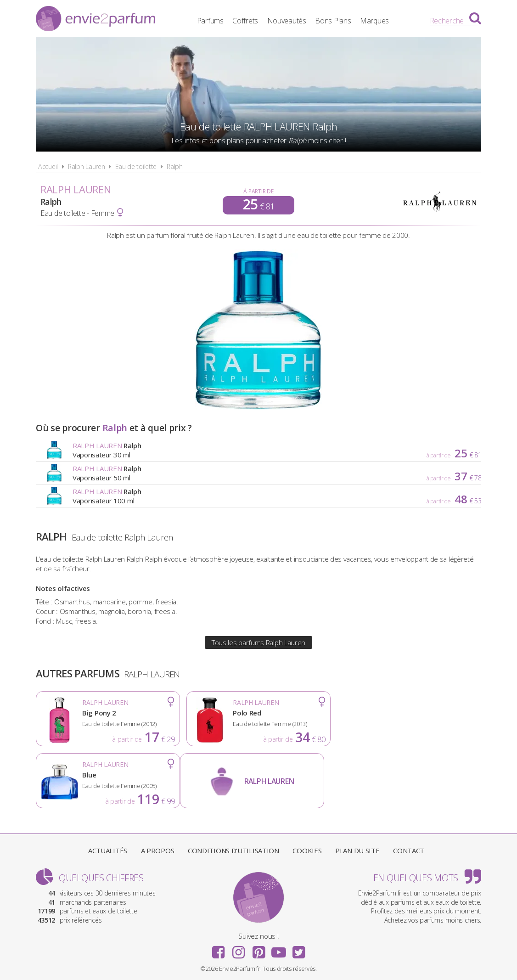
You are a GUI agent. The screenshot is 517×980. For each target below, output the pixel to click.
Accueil (48, 166)
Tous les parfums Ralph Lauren (258, 642)
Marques (374, 21)
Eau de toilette (136, 166)
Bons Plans (333, 21)
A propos (158, 850)
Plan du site (357, 850)
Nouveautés (287, 21)
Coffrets (245, 21)
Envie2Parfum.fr (96, 20)
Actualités (108, 850)
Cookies (307, 850)
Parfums (210, 21)
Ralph (175, 166)
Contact (409, 850)
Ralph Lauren (86, 166)
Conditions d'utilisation (233, 850)
